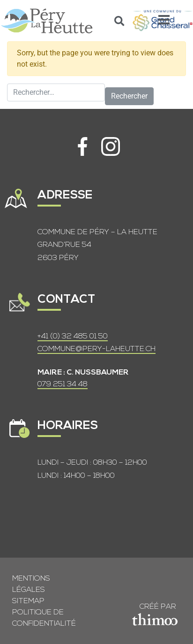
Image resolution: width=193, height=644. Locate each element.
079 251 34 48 (63, 384)
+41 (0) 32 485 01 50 (73, 337)
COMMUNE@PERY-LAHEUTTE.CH (96, 349)
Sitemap (28, 601)
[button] (120, 21)
